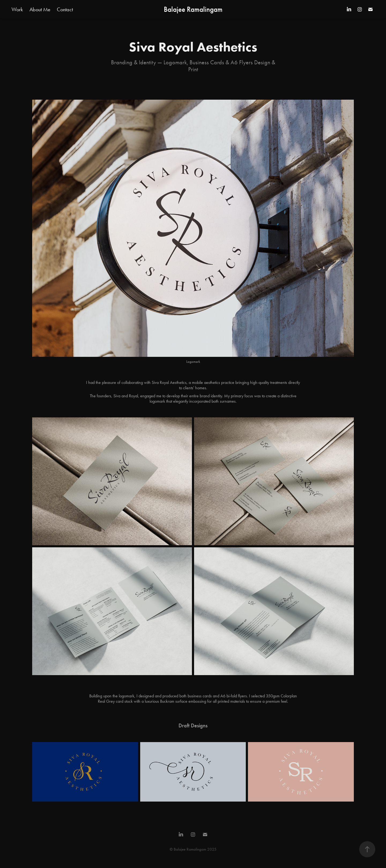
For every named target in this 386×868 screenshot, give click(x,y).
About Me (40, 9)
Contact (65, 9)
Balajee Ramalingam (193, 9)
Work (17, 9)
